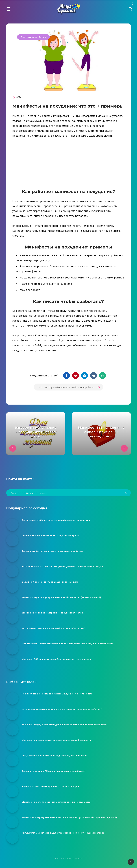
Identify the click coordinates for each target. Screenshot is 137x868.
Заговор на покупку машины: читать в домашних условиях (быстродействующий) (69, 817)
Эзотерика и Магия (33, 37)
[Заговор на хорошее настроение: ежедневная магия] (12, 618)
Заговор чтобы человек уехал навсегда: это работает (52, 551)
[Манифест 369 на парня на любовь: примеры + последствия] (12, 664)
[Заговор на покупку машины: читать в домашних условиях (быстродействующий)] (12, 822)
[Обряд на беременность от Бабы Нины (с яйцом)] (12, 587)
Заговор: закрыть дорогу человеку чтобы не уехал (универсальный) (61, 597)
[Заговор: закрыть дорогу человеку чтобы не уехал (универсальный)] (12, 602)
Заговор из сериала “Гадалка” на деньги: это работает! (54, 771)
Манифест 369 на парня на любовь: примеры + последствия (57, 659)
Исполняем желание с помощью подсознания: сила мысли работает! (62, 709)
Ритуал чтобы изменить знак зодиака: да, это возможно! (54, 756)
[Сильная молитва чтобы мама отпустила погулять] (12, 540)
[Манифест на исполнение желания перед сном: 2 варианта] (12, 745)
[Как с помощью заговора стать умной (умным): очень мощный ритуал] (12, 571)
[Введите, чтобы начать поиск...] (68, 493)
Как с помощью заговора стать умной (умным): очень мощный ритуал (62, 566)
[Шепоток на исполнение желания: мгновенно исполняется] (12, 807)
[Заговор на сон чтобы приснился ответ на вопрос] (12, 791)
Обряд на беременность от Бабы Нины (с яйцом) (50, 582)
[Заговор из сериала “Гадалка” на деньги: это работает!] (12, 776)
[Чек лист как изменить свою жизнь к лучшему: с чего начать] (12, 698)
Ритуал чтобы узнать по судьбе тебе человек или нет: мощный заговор (63, 833)
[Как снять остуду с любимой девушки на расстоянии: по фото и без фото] (12, 729)
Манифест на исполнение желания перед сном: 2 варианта (56, 740)
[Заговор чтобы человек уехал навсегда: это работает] (12, 556)
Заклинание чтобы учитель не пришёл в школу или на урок (57, 520)
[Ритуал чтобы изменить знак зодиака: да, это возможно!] (12, 760)
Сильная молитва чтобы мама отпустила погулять (51, 535)
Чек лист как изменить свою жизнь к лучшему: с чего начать (57, 694)
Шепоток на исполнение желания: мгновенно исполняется (56, 802)
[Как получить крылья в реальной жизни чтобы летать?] (12, 633)
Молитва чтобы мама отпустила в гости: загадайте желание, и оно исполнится (67, 644)
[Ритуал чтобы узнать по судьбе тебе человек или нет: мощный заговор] (12, 838)
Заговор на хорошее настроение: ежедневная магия (52, 613)
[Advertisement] (68, 164)
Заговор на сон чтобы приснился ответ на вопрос (51, 786)
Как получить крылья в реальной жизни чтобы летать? (54, 628)
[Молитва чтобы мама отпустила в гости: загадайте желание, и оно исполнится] (12, 648)
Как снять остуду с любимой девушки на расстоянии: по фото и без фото (64, 725)
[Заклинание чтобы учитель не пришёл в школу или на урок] (12, 525)
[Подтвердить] (126, 493)
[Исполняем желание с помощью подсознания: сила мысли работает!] (12, 714)
